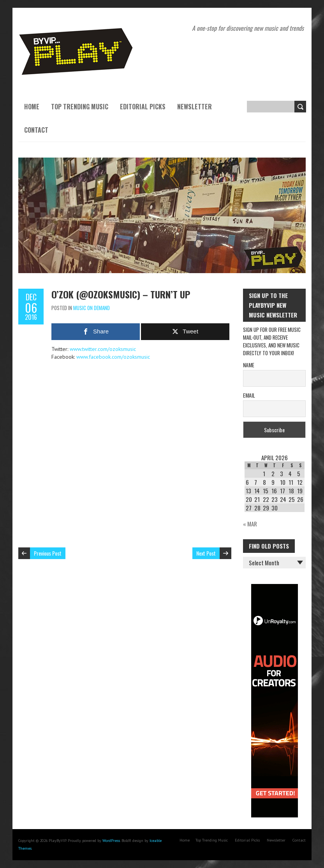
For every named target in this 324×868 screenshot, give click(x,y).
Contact (36, 130)
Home (32, 107)
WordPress (111, 841)
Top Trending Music (80, 107)
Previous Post (48, 553)
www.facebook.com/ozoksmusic (113, 357)
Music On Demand (92, 308)
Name (249, 365)
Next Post (206, 553)
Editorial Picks (143, 107)
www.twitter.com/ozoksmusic (103, 349)
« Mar (250, 524)
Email (249, 395)
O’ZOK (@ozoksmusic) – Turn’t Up (121, 294)
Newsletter (195, 107)
